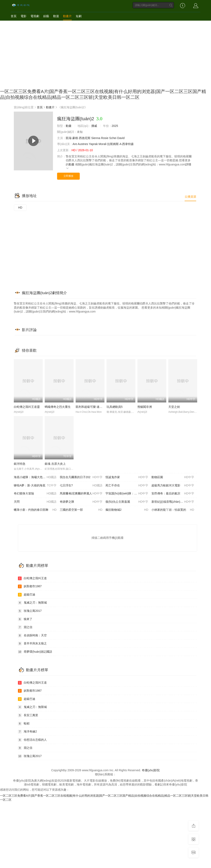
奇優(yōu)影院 (151, 770)
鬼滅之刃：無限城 (32, 603)
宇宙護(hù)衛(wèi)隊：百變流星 (127, 494)
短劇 (79, 16)
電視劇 (35, 16)
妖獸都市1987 (30, 586)
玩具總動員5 (115, 407)
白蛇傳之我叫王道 (32, 578)
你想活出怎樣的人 (32, 740)
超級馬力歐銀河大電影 (173, 486)
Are (75, 144)
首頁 (14, 16)
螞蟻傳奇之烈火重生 (58, 407)
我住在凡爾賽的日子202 (81, 477)
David (121, 138)
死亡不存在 (127, 486)
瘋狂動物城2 (127, 510)
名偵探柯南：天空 (32, 636)
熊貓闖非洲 (145, 407)
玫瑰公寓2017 (30, 611)
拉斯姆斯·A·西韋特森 (120, 144)
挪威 (94, 126)
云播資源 (190, 197)
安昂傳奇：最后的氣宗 (173, 494)
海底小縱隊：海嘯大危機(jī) (35, 477)
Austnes (83, 144)
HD (20, 208)
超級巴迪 (27, 595)
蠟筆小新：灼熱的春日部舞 (35, 510)
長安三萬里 (28, 715)
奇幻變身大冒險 (35, 494)
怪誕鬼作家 (127, 477)
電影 (23, 16)
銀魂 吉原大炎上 (55, 464)
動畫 (69, 126)
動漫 (56, 16)
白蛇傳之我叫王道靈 (27, 407)
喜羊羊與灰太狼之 (32, 644)
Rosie (105, 138)
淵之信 (25, 627)
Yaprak (93, 144)
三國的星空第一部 (81, 510)
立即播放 (68, 176)
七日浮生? (81, 486)
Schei (113, 138)
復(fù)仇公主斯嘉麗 (127, 502)
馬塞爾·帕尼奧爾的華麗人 (81, 494)
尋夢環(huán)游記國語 (35, 652)
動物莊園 (173, 477)
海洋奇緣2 (27, 732)
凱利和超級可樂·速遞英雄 (92, 407)
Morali (102, 144)
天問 (35, 502)
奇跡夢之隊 (81, 502)
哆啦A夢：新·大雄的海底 (35, 486)
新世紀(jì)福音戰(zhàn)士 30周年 (173, 502)
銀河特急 (20, 464)
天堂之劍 (174, 407)
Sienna (96, 138)
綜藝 (46, 16)
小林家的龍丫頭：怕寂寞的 (173, 510)
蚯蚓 (24, 724)
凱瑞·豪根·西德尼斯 (78, 138)
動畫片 (67, 16)
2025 (115, 126)
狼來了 (25, 619)
